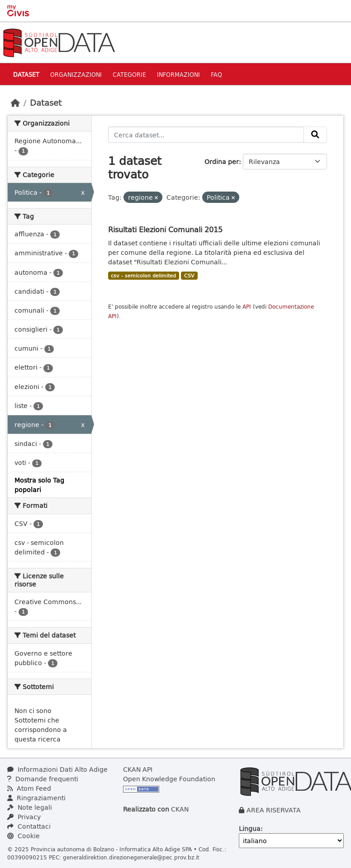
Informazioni (178, 74)
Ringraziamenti (36, 798)
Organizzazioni (76, 74)
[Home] (15, 103)
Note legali (30, 807)
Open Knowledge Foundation (169, 779)
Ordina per (222, 162)
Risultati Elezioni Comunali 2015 (165, 229)
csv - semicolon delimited (143, 276)
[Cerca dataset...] (206, 135)
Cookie (24, 836)
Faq (216, 74)
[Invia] (315, 135)
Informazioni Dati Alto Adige (57, 769)
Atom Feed (29, 788)
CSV (189, 276)
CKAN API (138, 769)
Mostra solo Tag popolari (39, 485)
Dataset (26, 74)
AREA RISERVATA (274, 810)
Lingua (250, 828)
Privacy (24, 817)
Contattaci (29, 826)
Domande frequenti (43, 779)
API (247, 307)
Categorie (129, 74)
